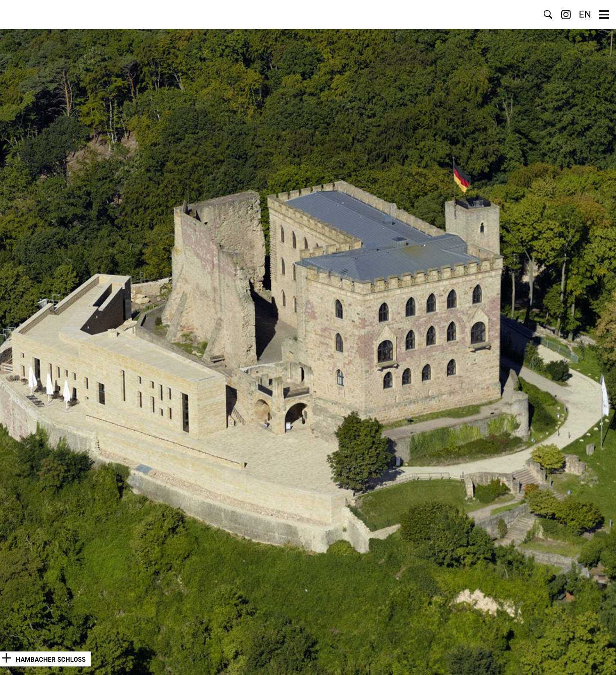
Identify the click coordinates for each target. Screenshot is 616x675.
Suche (548, 15)
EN (585, 15)
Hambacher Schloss (51, 660)
